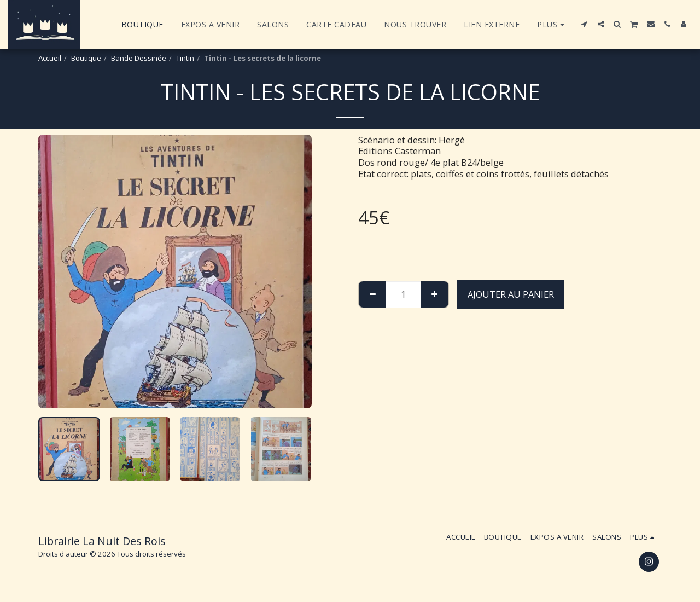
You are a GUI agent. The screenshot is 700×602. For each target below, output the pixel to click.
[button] (585, 24)
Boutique (86, 58)
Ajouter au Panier (511, 294)
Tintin (185, 58)
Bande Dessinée (139, 58)
